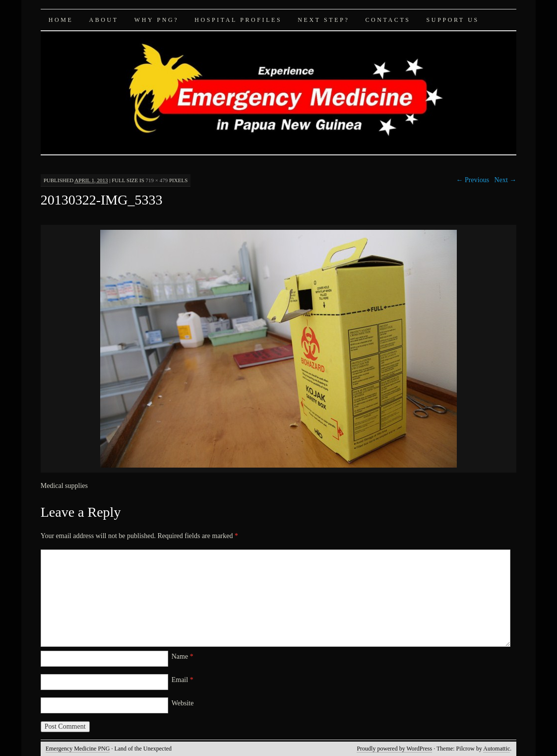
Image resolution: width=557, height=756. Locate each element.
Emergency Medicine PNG (78, 749)
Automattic (496, 749)
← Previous (473, 180)
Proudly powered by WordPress (394, 749)
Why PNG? (156, 20)
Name (183, 656)
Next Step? (323, 20)
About (103, 20)
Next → (506, 180)
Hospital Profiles (238, 20)
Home (61, 20)
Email (183, 680)
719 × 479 (157, 180)
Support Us (453, 20)
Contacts (388, 20)
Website (183, 703)
